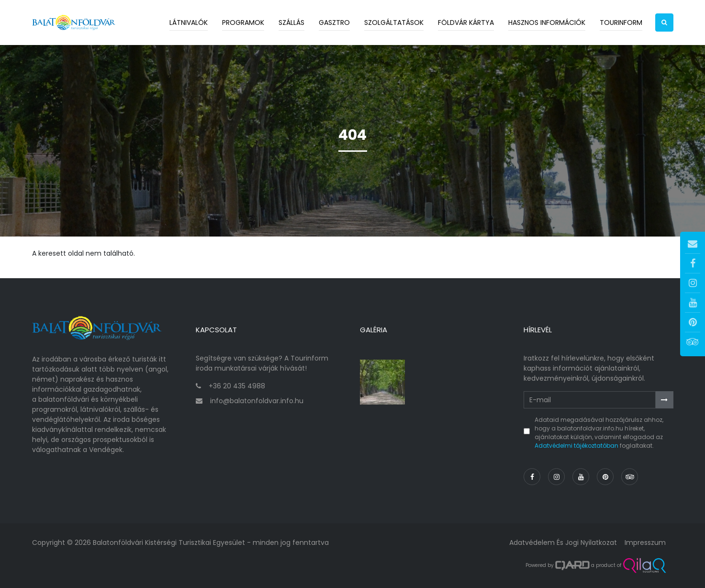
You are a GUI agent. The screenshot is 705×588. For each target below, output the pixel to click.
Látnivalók (189, 23)
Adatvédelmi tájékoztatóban (576, 446)
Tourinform (621, 23)
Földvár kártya (466, 23)
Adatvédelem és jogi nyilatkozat (563, 543)
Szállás (291, 23)
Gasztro (334, 23)
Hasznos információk (547, 23)
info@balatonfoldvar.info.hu (257, 401)
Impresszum (645, 543)
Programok (243, 23)
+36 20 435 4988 (237, 386)
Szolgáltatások (394, 23)
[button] (664, 23)
